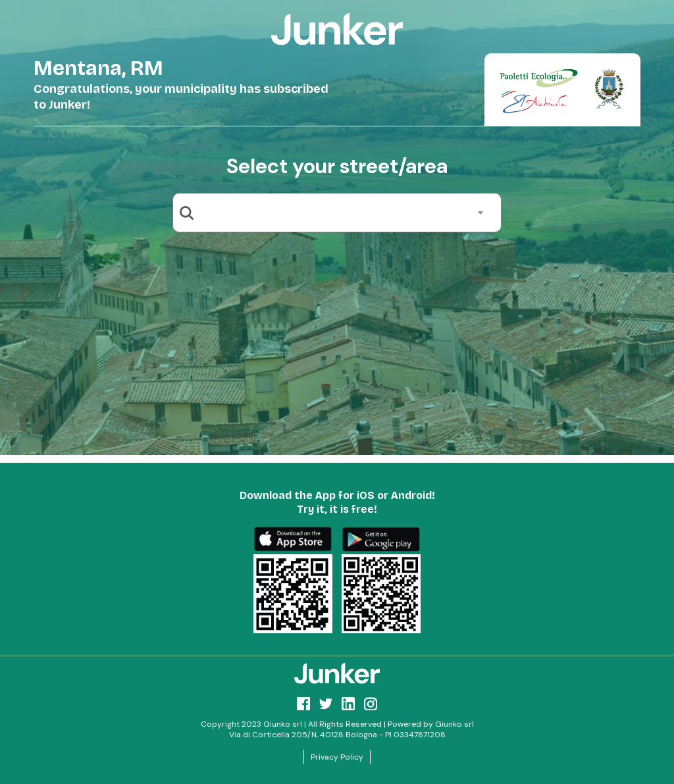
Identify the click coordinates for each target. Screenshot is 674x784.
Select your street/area (337, 166)
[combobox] (342, 213)
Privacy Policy (337, 757)
